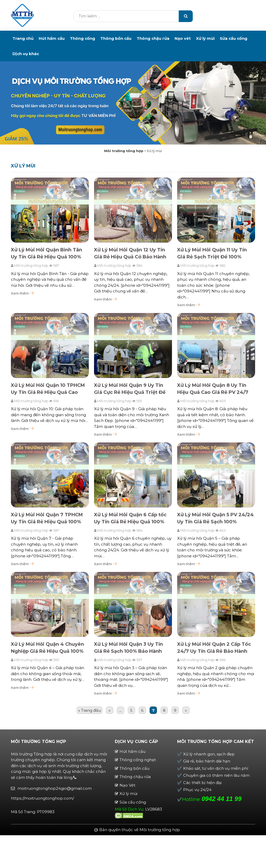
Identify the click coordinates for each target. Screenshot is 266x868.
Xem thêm (22, 293)
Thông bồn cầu (116, 38)
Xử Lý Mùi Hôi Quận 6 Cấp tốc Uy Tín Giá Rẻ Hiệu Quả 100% (130, 518)
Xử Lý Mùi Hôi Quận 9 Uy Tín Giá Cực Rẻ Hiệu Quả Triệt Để (130, 389)
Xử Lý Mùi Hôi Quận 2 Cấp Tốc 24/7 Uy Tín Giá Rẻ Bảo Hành (214, 648)
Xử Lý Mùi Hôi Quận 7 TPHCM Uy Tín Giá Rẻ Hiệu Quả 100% (47, 518)
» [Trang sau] (186, 710)
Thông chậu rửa (153, 38)
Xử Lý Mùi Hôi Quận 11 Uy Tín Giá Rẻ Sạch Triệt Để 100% (212, 254)
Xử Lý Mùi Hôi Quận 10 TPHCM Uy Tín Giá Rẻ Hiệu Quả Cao (48, 389)
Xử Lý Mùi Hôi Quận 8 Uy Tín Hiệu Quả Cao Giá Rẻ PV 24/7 (213, 389)
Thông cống (82, 38)
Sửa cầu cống (234, 38)
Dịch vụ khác (26, 54)
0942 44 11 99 (221, 799)
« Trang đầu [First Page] (89, 710)
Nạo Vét (127, 785)
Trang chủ (23, 38)
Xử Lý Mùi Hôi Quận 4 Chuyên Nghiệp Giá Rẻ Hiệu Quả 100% (47, 648)
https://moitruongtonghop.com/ (42, 798)
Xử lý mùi (205, 38)
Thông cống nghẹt (138, 760)
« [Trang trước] (109, 710)
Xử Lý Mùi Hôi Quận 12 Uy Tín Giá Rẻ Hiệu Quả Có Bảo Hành (130, 254)
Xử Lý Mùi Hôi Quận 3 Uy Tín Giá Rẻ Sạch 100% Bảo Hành (128, 648)
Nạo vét (183, 38)
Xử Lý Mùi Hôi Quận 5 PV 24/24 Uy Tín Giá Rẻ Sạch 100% (215, 518)
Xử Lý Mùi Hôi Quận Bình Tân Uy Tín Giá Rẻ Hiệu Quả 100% (46, 254)
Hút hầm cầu (52, 38)
